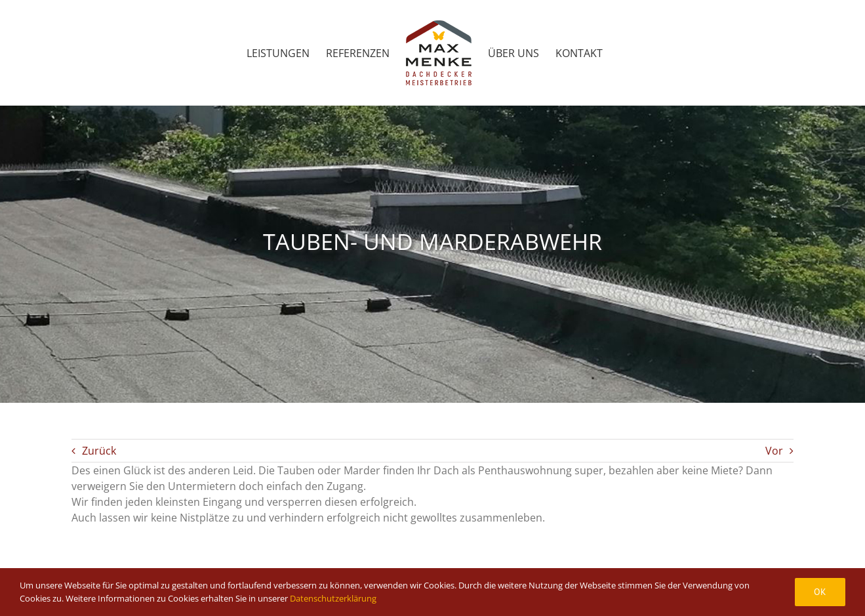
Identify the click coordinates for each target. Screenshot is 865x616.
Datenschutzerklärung (333, 598)
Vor (774, 451)
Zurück (99, 451)
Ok (820, 592)
